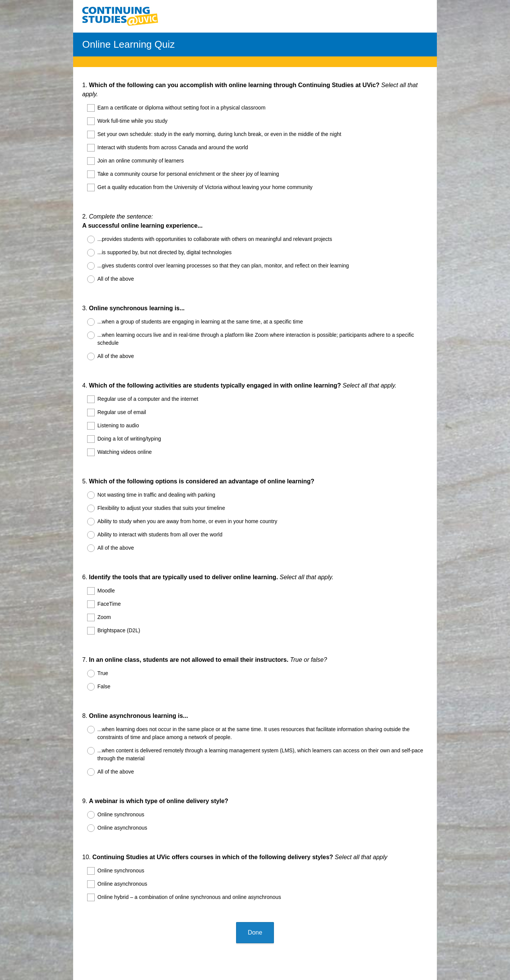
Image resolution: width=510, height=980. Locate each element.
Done (255, 864)
